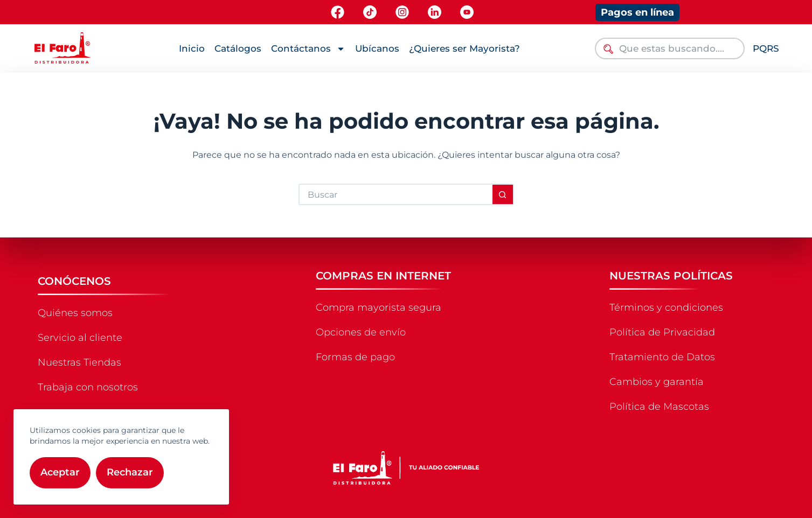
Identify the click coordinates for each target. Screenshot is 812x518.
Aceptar (60, 472)
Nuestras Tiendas (79, 362)
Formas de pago (355, 357)
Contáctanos (308, 49)
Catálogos (238, 48)
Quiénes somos (75, 313)
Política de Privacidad (662, 332)
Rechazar (130, 472)
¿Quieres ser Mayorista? (464, 48)
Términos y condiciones (666, 307)
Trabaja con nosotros (88, 387)
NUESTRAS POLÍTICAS (671, 276)
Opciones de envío (361, 332)
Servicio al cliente (80, 338)
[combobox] (670, 48)
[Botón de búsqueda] (503, 194)
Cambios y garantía (657, 382)
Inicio (192, 48)
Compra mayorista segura (379, 307)
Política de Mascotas (659, 407)
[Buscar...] (395, 194)
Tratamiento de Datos (662, 357)
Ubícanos (377, 48)
